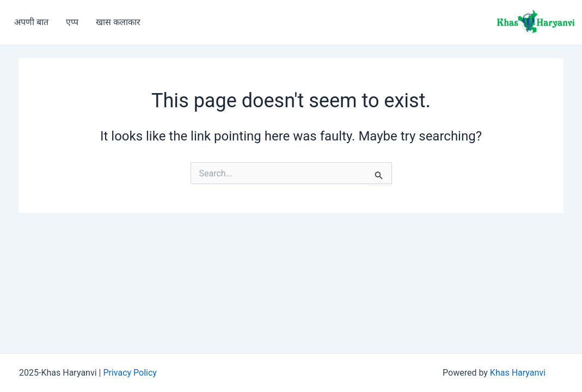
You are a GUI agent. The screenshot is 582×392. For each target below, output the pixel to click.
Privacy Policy (130, 373)
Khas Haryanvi (518, 373)
